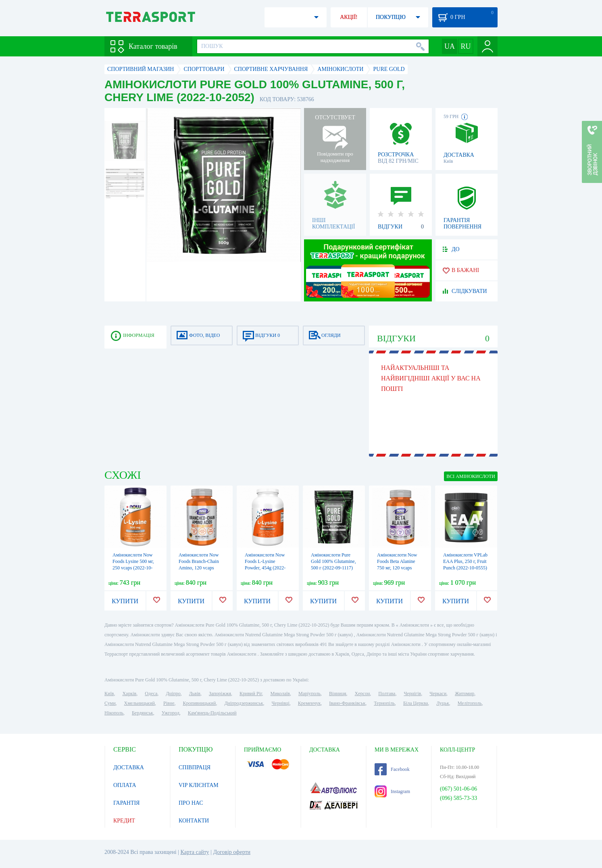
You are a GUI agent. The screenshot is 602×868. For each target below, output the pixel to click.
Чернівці (281, 703)
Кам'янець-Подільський (212, 713)
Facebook (392, 769)
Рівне (169, 703)
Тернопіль (384, 703)
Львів (195, 694)
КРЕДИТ (124, 821)
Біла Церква (416, 703)
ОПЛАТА (125, 785)
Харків (129, 694)
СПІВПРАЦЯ (195, 767)
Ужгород (171, 713)
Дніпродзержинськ (244, 703)
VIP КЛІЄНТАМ (199, 785)
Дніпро (173, 694)
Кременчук (309, 703)
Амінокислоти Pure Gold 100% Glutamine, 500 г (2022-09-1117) (333, 561)
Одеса (151, 694)
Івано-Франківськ (347, 703)
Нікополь (114, 713)
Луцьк (443, 703)
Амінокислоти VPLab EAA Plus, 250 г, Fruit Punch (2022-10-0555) (465, 561)
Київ (109, 694)
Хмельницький (140, 703)
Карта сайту (195, 852)
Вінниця (338, 694)
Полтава (387, 694)
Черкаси (438, 694)
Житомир (465, 694)
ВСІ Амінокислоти (471, 476)
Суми (110, 703)
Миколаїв (280, 694)
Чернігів (412, 694)
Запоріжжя (220, 694)
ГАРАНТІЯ (126, 803)
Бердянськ (143, 713)
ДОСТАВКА (129, 767)
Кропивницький (199, 703)
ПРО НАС (191, 803)
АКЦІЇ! (349, 17)
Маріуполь (309, 694)
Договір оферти (232, 852)
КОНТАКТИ (194, 821)
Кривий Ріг (251, 694)
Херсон (362, 694)
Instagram (392, 791)
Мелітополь (470, 703)
